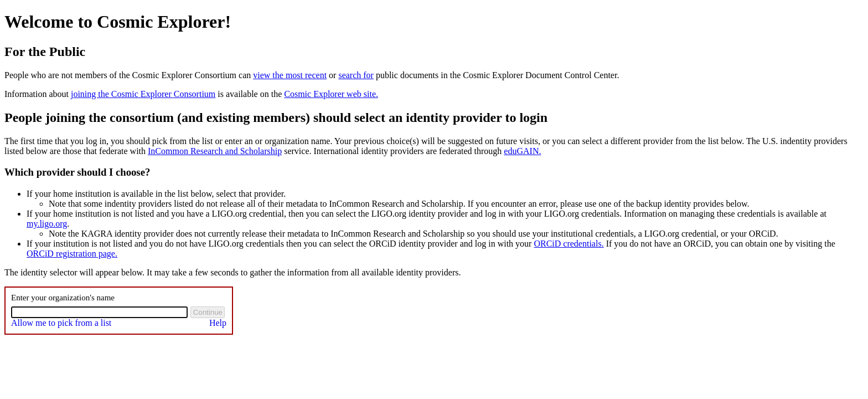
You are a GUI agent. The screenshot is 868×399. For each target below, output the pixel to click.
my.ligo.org (47, 224)
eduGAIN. (522, 151)
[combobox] (99, 312)
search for (356, 75)
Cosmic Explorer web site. (331, 94)
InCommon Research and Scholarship (215, 151)
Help (218, 323)
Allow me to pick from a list (61, 323)
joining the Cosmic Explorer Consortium (143, 94)
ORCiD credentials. (569, 244)
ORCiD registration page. (72, 254)
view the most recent (290, 75)
